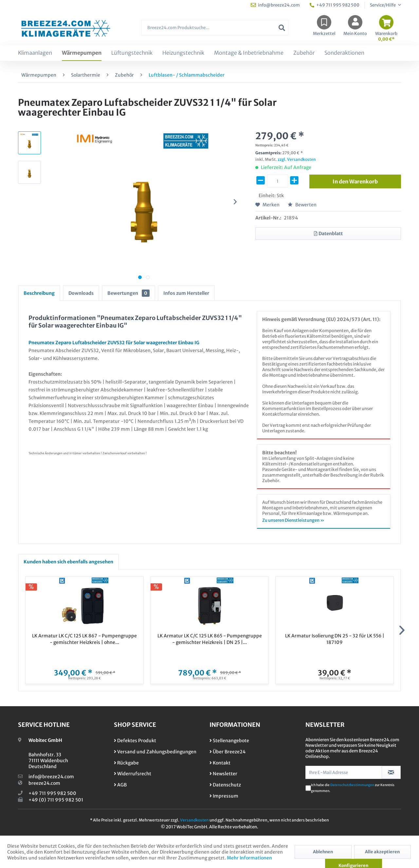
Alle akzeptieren (382, 852)
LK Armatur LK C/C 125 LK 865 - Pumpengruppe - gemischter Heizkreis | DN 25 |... (210, 639)
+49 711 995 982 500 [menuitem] (335, 5)
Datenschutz (225, 785)
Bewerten (302, 205)
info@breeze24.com (51, 777)
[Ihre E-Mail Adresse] (344, 772)
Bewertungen (128, 293)
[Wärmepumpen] (82, 53)
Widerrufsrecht (133, 774)
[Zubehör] (304, 53)
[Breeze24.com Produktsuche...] (215, 28)
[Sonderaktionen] (344, 53)
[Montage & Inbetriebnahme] (249, 53)
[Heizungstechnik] (183, 53)
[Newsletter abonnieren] (391, 772)
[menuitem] (215, 31)
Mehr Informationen (249, 858)
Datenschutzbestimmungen (352, 785)
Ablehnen (323, 852)
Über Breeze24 (228, 752)
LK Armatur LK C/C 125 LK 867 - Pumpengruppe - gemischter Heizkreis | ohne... (84, 639)
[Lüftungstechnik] (132, 53)
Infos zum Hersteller (186, 293)
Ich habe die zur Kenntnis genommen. (353, 788)
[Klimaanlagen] (35, 53)
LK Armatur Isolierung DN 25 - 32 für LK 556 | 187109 (335, 639)
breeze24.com (44, 783)
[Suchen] (282, 28)
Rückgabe (126, 763)
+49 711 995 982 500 (52, 793)
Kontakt (220, 763)
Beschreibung (39, 293)
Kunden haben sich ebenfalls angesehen (68, 562)
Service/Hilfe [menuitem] (383, 5)
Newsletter (223, 774)
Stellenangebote (229, 741)
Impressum (224, 796)
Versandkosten (194, 820)
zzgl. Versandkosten (297, 159)
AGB (120, 785)
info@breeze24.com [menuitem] (275, 5)
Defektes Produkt (135, 741)
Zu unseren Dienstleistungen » (293, 520)
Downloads (81, 293)
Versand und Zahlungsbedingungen (155, 752)
